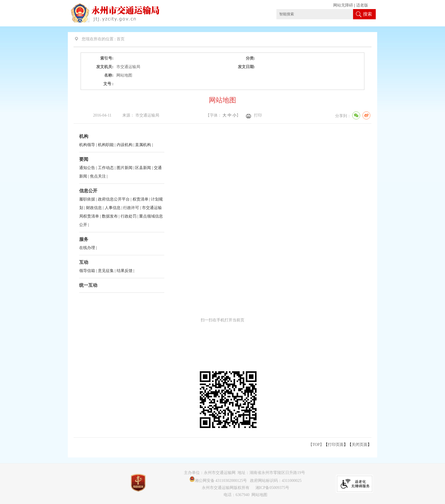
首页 (121, 39)
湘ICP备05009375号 (272, 488)
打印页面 (336, 445)
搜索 (368, 14)
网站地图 (259, 495)
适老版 (362, 5)
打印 (258, 115)
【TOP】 (316, 445)
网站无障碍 (343, 5)
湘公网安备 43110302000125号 (218, 481)
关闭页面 (360, 445)
